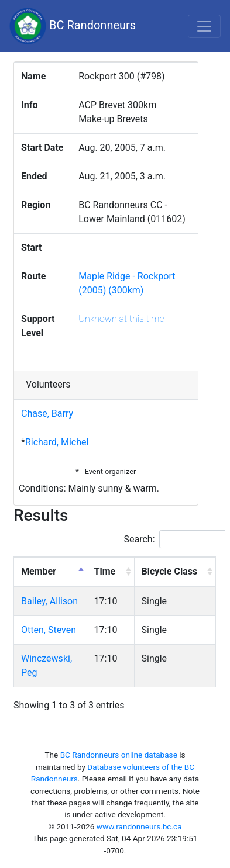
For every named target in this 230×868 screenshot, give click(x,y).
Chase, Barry (47, 414)
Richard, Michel (57, 442)
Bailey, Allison (49, 601)
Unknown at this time (121, 319)
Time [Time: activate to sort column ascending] (105, 571)
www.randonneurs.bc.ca (139, 826)
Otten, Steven (49, 630)
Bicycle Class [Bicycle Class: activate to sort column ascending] (170, 571)
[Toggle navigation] (204, 26)
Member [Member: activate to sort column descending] (39, 571)
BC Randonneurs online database (119, 755)
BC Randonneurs (73, 26)
